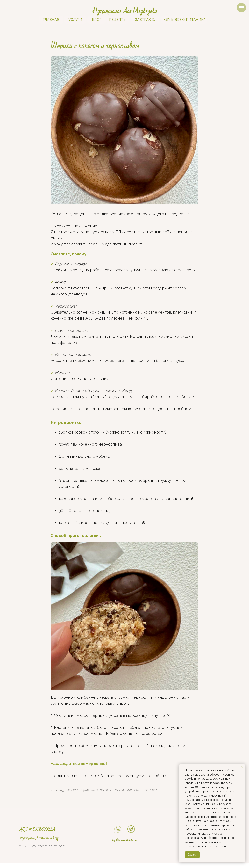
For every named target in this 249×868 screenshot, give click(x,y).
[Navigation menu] (241, 8)
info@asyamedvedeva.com (125, 845)
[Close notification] (242, 767)
